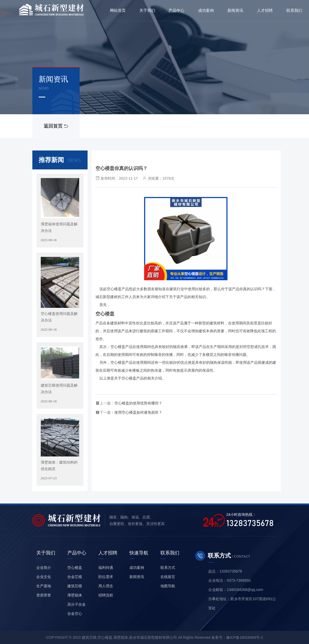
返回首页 (56, 126)
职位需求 (106, 577)
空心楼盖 (75, 568)
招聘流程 (106, 595)
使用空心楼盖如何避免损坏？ (138, 412)
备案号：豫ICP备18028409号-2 (237, 637)
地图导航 (168, 586)
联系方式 (168, 568)
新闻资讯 (137, 577)
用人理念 (106, 586)
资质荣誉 (44, 595)
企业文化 (44, 577)
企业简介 (44, 568)
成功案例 (137, 568)
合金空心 (75, 614)
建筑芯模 (75, 586)
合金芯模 (75, 577)
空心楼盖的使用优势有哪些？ (138, 403)
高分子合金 (77, 604)
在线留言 (168, 577)
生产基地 (44, 586)
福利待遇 (106, 568)
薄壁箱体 (75, 595)
